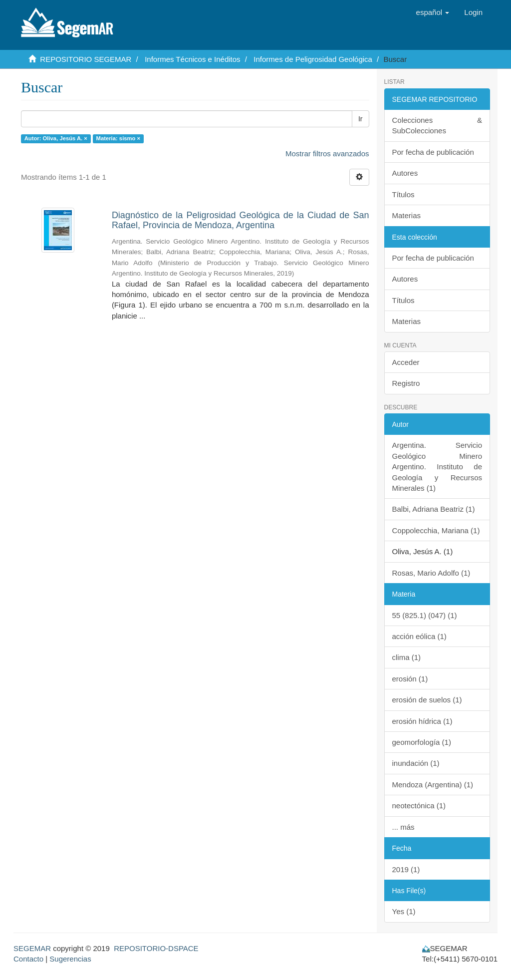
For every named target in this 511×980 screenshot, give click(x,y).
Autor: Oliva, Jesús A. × (56, 138)
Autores (405, 173)
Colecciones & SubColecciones (437, 125)
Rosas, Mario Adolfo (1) (431, 573)
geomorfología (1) (422, 742)
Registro (406, 383)
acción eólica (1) (419, 636)
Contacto (28, 959)
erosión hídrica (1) (422, 721)
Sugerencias (70, 959)
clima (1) (407, 657)
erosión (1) (410, 679)
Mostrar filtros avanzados (327, 154)
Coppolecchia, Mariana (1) (436, 530)
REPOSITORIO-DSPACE (156, 948)
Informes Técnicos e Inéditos (192, 59)
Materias (407, 215)
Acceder (406, 362)
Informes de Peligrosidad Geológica (313, 59)
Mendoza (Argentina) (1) (433, 785)
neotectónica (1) (419, 806)
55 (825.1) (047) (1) (425, 615)
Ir (361, 119)
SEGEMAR (32, 948)
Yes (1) (404, 911)
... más (403, 827)
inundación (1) (416, 763)
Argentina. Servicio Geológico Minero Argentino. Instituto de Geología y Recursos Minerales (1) (437, 467)
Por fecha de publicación (433, 152)
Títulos (403, 194)
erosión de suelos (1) (427, 700)
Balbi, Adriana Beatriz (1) (434, 509)
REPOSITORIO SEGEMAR (86, 59)
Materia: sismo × (118, 138)
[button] (433, 12)
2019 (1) (406, 869)
